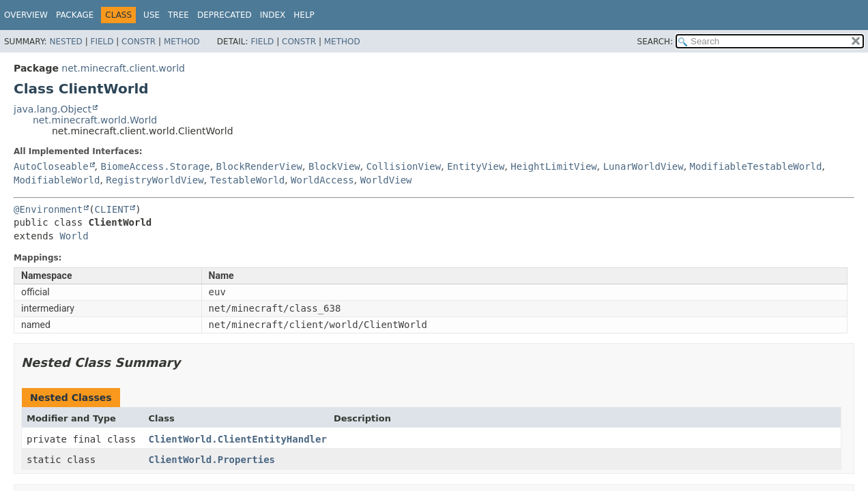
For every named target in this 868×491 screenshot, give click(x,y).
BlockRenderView (259, 166)
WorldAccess (322, 180)
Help (304, 15)
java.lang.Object (53, 109)
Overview (26, 15)
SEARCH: (655, 42)
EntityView (476, 166)
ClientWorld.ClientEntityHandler (238, 439)
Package (75, 15)
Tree (178, 15)
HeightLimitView (553, 166)
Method (182, 42)
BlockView (334, 166)
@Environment (48, 209)
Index (273, 15)
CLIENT (112, 209)
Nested (66, 42)
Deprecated (225, 15)
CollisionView (404, 166)
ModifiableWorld (57, 180)
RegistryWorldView (155, 180)
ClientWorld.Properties (212, 460)
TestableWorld (248, 180)
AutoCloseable (51, 166)
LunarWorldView (643, 166)
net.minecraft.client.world (123, 68)
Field (102, 42)
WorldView (386, 180)
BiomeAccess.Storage (155, 166)
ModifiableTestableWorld (756, 166)
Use (151, 15)
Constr (139, 42)
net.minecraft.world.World (95, 120)
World (74, 236)
